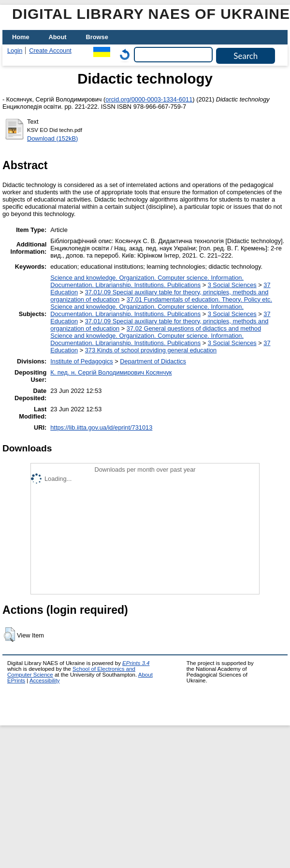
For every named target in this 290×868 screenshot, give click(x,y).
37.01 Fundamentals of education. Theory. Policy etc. (199, 299)
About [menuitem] (58, 37)
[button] (9, 635)
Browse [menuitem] (97, 37)
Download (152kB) (52, 138)
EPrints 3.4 (136, 663)
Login (15, 51)
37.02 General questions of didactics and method (194, 328)
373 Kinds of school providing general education (151, 350)
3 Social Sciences (232, 285)
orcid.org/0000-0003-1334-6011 (149, 99)
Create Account (50, 51)
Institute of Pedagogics (81, 361)
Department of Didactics (153, 361)
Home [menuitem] (21, 37)
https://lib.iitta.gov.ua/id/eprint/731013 (101, 427)
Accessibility (45, 680)
